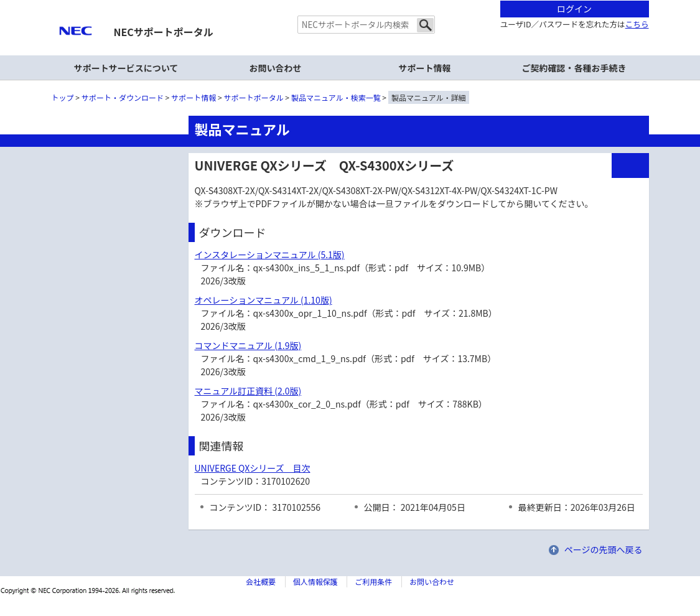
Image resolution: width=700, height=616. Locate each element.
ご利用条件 (373, 581)
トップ (63, 97)
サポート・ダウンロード (123, 97)
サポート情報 (425, 68)
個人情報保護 (315, 581)
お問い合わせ (276, 68)
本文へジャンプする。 (350, 1)
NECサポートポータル (164, 32)
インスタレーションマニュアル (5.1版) (270, 254)
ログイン (574, 9)
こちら (637, 24)
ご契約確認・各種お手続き (574, 68)
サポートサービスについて (126, 68)
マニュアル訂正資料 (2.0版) (248, 391)
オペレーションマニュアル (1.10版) (264, 300)
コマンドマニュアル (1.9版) (248, 345)
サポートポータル (254, 97)
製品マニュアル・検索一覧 (336, 97)
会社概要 (261, 581)
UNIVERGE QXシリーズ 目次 (253, 468)
